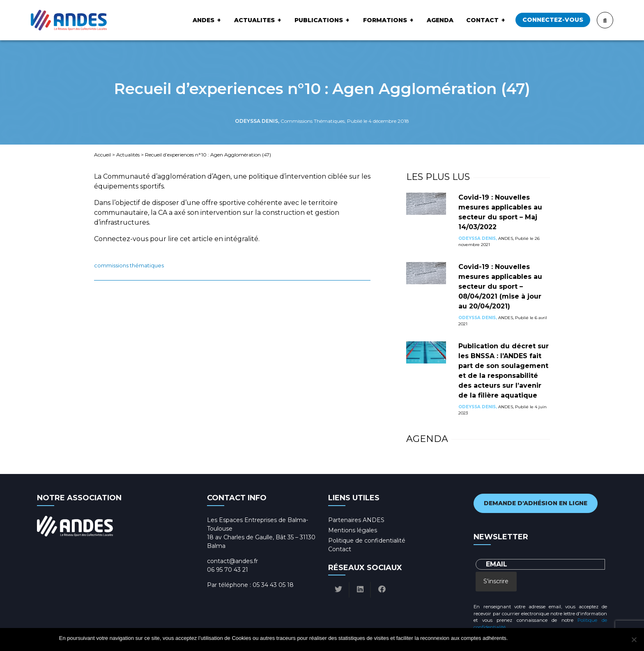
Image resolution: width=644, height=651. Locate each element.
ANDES (204, 20)
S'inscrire (496, 581)
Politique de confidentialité (367, 541)
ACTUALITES (254, 20)
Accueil (102, 155)
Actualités (128, 155)
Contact (482, 20)
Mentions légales (353, 530)
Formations (385, 20)
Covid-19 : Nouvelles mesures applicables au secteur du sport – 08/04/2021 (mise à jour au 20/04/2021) (500, 286)
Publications (319, 20)
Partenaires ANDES (356, 520)
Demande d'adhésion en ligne (536, 503)
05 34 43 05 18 (273, 585)
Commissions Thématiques (129, 266)
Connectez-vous (553, 20)
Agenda (440, 20)
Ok (515, 638)
